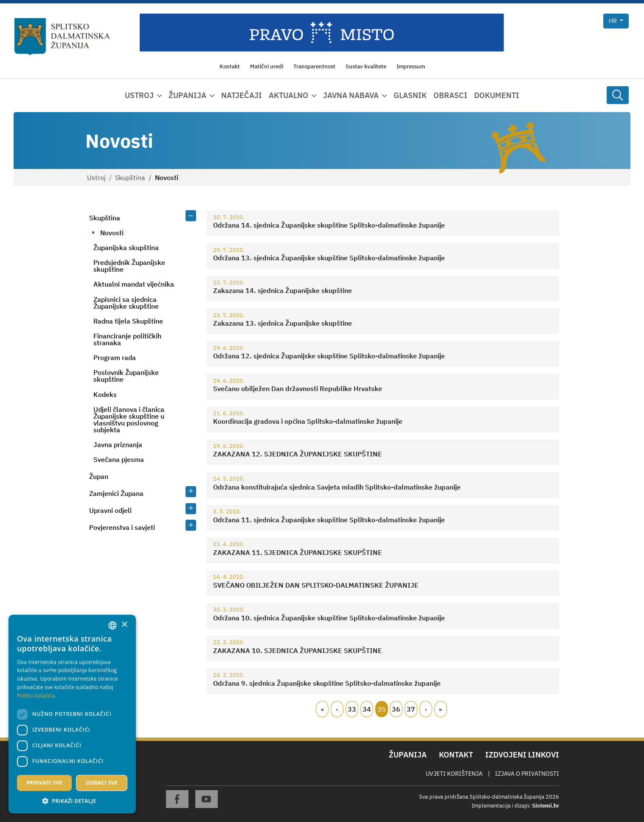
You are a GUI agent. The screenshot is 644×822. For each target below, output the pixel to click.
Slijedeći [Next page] (426, 709)
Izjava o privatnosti (527, 774)
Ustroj (96, 177)
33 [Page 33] (352, 709)
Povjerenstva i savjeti (122, 527)
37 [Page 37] (411, 709)
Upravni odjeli (110, 510)
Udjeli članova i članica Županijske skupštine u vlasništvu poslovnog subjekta (129, 419)
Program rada (115, 358)
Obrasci (450, 95)
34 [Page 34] (367, 709)
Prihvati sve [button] (44, 783)
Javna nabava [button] (351, 95)
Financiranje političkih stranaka (127, 339)
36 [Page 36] (396, 709)
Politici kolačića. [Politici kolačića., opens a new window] (37, 696)
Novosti (112, 233)
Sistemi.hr (546, 806)
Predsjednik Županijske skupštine (129, 266)
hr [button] (613, 21)
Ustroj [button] (139, 95)
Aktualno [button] (288, 95)
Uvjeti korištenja (454, 774)
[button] (72, 801)
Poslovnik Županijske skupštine (126, 376)
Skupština (130, 177)
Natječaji (242, 95)
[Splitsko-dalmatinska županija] (62, 37)
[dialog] (72, 714)
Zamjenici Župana (116, 493)
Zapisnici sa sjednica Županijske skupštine (126, 303)
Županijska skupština (126, 248)
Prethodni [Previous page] (337, 709)
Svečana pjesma (119, 459)
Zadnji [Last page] (441, 709)
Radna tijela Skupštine (128, 321)
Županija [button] (187, 95)
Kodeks (105, 394)
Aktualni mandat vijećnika (134, 284)
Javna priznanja (118, 445)
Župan (99, 476)
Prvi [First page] (322, 709)
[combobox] (112, 625)
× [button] (124, 625)
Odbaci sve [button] (102, 783)
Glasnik (410, 95)
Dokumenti (497, 95)
